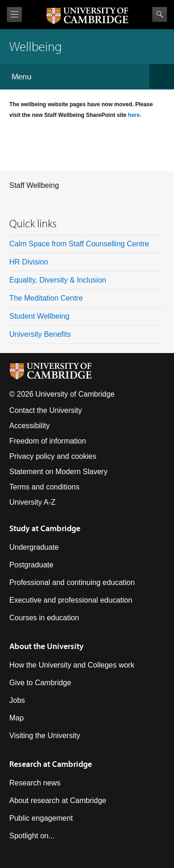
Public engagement (41, 818)
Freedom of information (48, 441)
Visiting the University (45, 736)
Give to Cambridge (40, 683)
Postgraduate (31, 565)
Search (160, 14)
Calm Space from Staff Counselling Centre (79, 244)
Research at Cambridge (51, 764)
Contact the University (46, 410)
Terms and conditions (44, 487)
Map (16, 718)
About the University (46, 646)
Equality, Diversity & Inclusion (58, 280)
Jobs (17, 700)
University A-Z (32, 502)
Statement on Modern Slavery (58, 472)
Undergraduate (34, 547)
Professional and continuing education (72, 582)
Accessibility (29, 426)
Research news (35, 783)
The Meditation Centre (46, 298)
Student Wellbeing (39, 316)
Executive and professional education (71, 600)
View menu (14, 15)
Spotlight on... (32, 836)
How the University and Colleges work (72, 665)
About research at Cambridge (58, 800)
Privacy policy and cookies (53, 456)
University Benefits (40, 334)
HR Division (29, 262)
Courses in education (44, 618)
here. (135, 115)
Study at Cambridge (45, 528)
